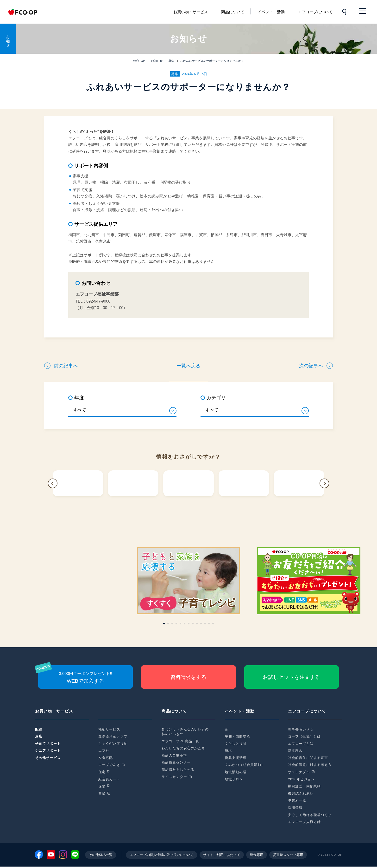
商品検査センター (176, 762)
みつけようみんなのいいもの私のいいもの (185, 732)
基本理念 (295, 751)
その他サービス (48, 758)
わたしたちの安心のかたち (183, 748)
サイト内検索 (345, 12)
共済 (102, 793)
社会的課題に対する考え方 (310, 765)
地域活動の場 (236, 772)
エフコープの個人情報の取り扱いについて (162, 856)
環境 (228, 751)
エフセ (104, 751)
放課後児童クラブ (113, 736)
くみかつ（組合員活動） (245, 765)
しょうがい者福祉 (113, 744)
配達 (39, 729)
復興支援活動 (236, 758)
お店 (39, 736)
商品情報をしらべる (178, 770)
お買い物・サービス (191, 12)
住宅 (102, 772)
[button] (53, 483)
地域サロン (234, 779)
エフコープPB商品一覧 (180, 741)
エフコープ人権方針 (304, 822)
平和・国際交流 (238, 736)
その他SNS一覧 (101, 856)
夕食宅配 (106, 758)
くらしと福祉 (236, 744)
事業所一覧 (297, 800)
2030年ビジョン (301, 779)
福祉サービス (109, 729)
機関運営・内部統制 (304, 786)
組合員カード (109, 779)
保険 (102, 786)
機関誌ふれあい (301, 793)
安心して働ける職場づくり (310, 815)
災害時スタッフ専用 (288, 856)
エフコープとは (301, 744)
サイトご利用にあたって (222, 856)
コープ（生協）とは (304, 736)
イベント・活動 (271, 12)
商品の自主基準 (174, 755)
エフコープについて (315, 12)
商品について (233, 12)
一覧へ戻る (188, 366)
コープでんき (109, 765)
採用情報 (295, 808)
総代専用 (257, 856)
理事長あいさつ (301, 729)
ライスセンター (174, 777)
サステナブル (299, 772)
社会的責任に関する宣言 (308, 758)
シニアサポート (48, 751)
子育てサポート (48, 744)
